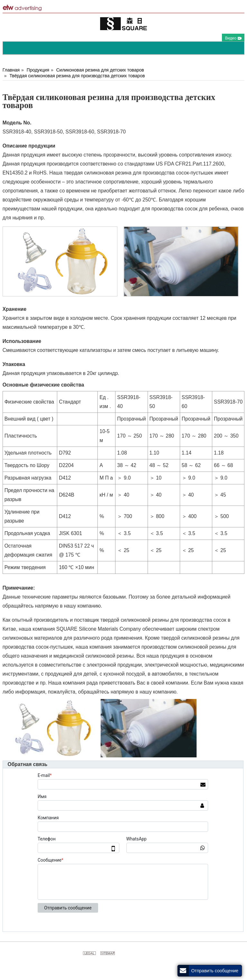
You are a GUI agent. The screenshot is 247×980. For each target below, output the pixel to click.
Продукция (38, 70)
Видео (233, 38)
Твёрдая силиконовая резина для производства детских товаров (77, 76)
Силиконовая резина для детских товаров (100, 70)
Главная (11, 70)
